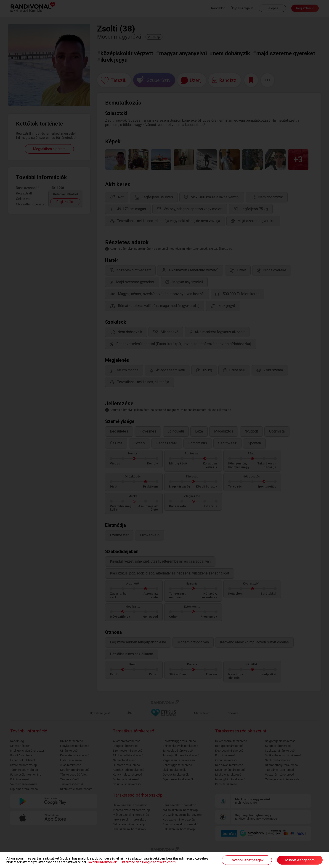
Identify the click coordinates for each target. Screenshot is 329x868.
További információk (102, 862)
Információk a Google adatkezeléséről (149, 862)
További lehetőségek (247, 860)
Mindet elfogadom (300, 860)
